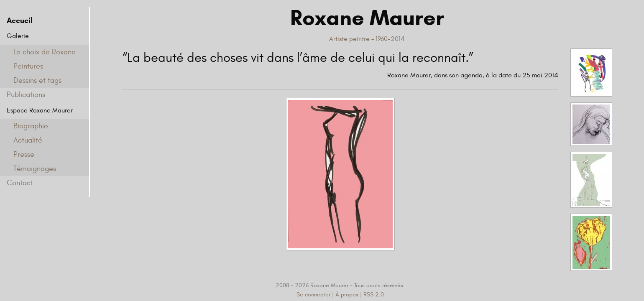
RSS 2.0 (374, 295)
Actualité (28, 140)
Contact (20, 183)
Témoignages (35, 169)
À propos (347, 295)
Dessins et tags (37, 80)
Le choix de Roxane (45, 52)
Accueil (20, 20)
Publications (26, 95)
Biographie (31, 126)
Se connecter (313, 295)
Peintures (28, 66)
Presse (24, 154)
